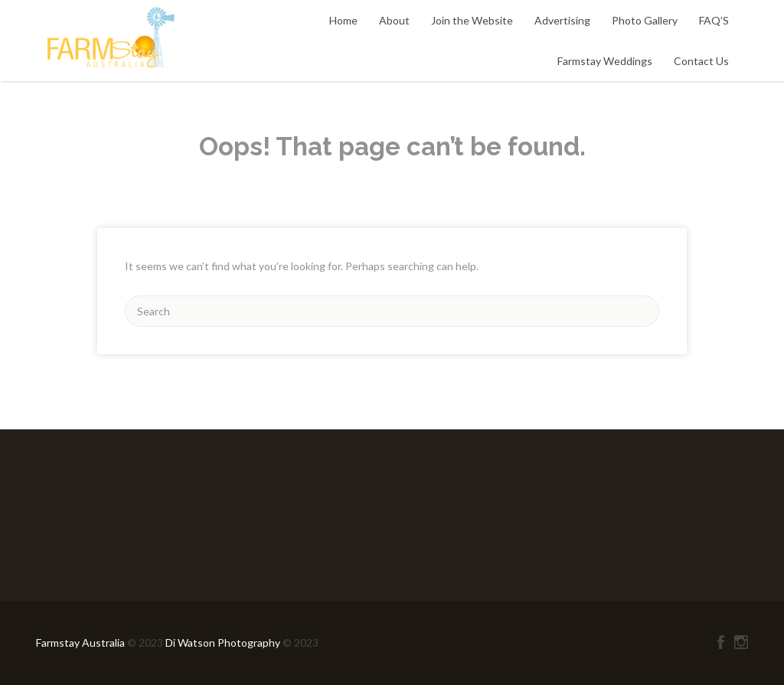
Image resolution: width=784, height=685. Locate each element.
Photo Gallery (645, 20)
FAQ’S (714, 20)
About (394, 20)
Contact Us (701, 61)
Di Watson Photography (223, 643)
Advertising (562, 20)
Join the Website (472, 20)
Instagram (741, 642)
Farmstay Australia (82, 643)
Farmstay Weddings (605, 61)
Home (343, 20)
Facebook (721, 642)
